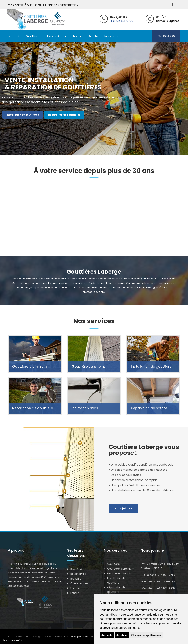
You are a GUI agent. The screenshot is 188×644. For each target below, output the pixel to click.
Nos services (56, 36)
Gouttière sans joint (88, 366)
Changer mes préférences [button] (146, 635)
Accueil (14, 36)
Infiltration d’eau (85, 408)
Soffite (93, 36)
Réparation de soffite (149, 408)
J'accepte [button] (107, 635)
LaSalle (75, 593)
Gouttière (33, 36)
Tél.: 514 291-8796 (122, 21)
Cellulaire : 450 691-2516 (159, 588)
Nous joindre (113, 36)
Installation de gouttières (23, 115)
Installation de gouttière (151, 366)
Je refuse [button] (122, 635)
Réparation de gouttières (64, 115)
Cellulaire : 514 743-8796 (159, 581)
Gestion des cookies (13, 640)
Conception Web (79, 637)
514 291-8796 (166, 36)
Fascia (78, 36)
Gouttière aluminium (30, 366)
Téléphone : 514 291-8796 (159, 575)
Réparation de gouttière (33, 408)
